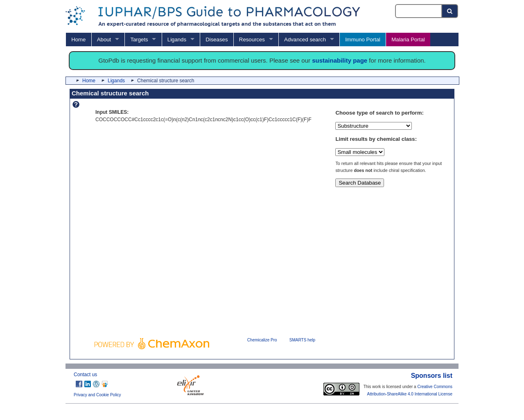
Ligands (177, 40)
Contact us (85, 375)
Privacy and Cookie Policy (97, 395)
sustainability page (340, 60)
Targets (139, 40)
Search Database (360, 183)
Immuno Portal (363, 40)
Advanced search (305, 40)
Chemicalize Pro (262, 340)
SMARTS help (302, 340)
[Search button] (450, 11)
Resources (252, 40)
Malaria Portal (408, 40)
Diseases (217, 40)
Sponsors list (432, 376)
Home (78, 40)
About (104, 40)
